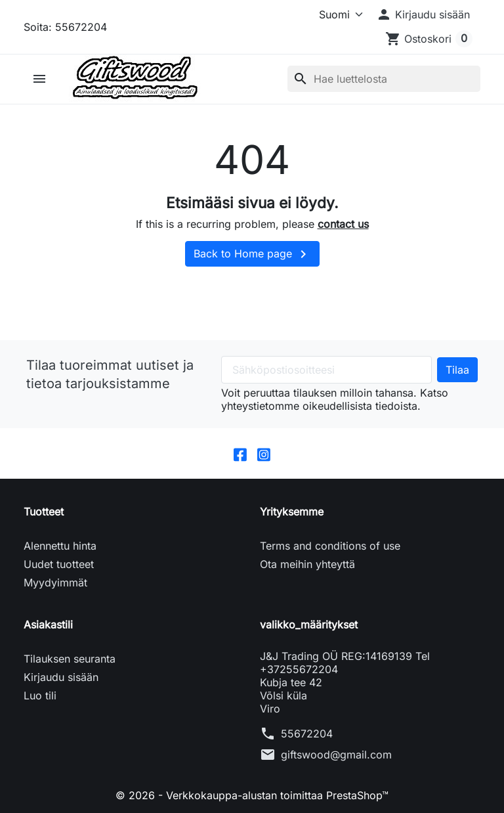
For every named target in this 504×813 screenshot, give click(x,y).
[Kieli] (330, 14)
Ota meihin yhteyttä (307, 564)
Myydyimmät (55, 582)
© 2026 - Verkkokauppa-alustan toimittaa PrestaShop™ (252, 795)
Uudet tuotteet (59, 564)
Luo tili (40, 695)
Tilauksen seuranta (70, 659)
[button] (423, 14)
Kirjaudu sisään (61, 677)
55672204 (307, 734)
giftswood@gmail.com (336, 755)
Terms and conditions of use (330, 546)
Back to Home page (252, 254)
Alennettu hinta (60, 546)
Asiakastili (48, 625)
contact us (343, 224)
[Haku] (384, 79)
